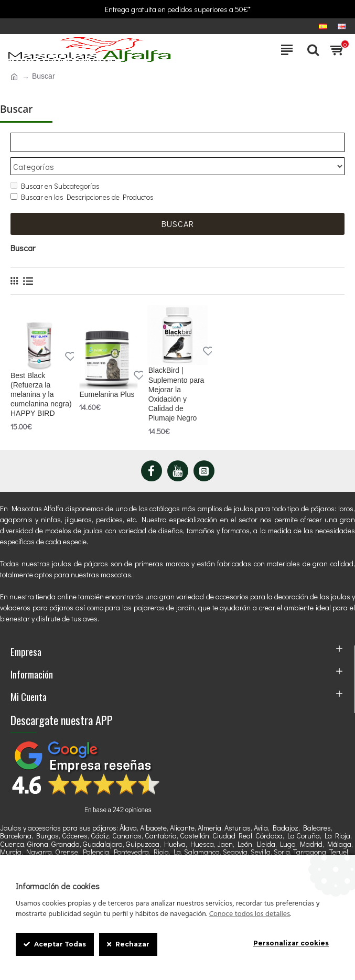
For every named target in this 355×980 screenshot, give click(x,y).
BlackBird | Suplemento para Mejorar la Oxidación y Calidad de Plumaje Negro (176, 395)
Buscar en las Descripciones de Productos (82, 197)
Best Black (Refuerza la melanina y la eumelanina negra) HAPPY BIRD (41, 395)
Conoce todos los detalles (250, 914)
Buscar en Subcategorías (55, 186)
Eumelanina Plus (107, 394)
